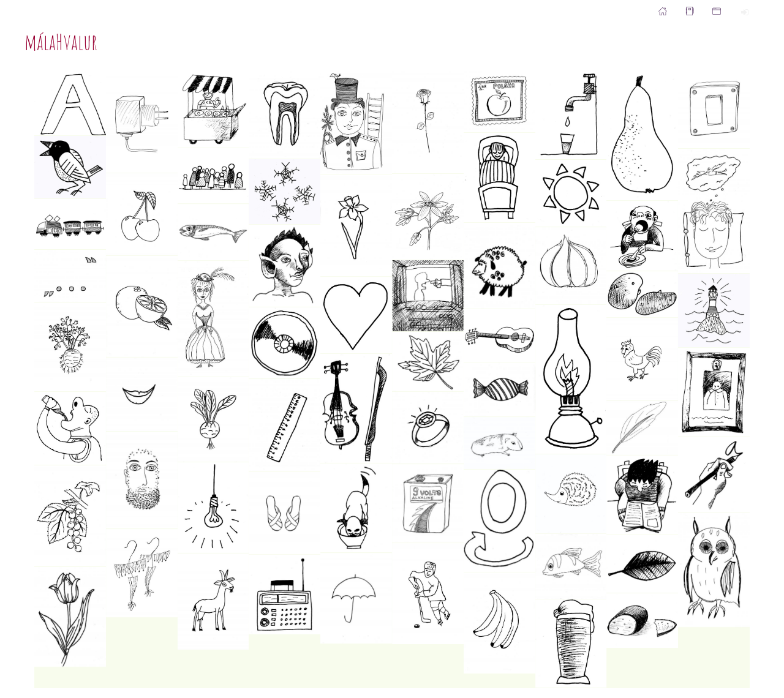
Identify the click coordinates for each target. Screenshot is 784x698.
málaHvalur (61, 42)
